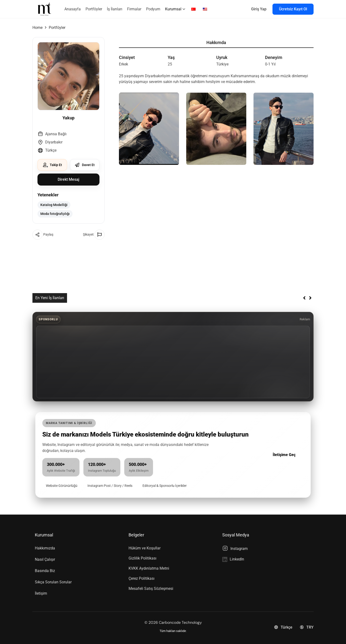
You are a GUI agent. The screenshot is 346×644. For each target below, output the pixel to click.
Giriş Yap (259, 9)
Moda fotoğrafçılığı (55, 213)
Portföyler (57, 28)
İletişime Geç (284, 454)
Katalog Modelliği (54, 205)
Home (37, 28)
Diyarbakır (54, 142)
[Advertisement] (173, 361)
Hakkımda (216, 42)
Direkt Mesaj (68, 179)
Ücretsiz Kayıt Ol (293, 9)
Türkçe (51, 150)
